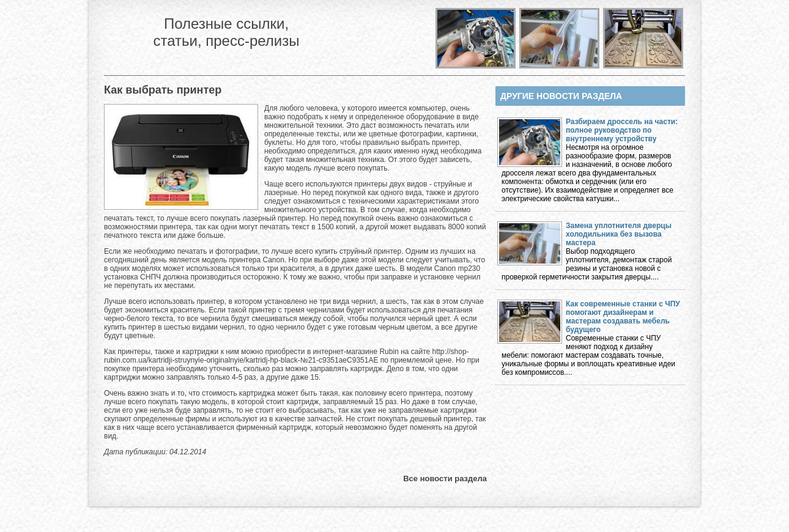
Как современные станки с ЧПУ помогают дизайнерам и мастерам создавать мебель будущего (623, 317)
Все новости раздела (445, 478)
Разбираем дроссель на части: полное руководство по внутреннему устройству (622, 130)
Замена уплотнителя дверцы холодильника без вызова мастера (619, 234)
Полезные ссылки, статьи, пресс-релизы (226, 32)
